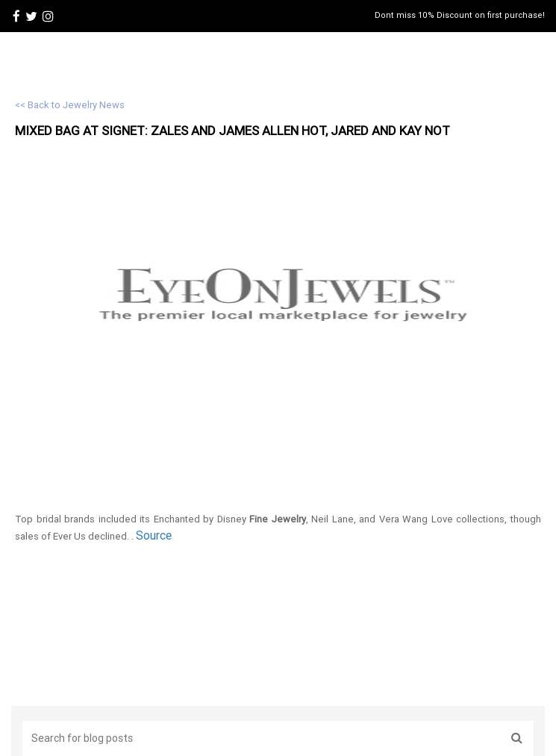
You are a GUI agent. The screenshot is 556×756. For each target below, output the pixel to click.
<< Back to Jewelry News (70, 105)
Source (154, 535)
